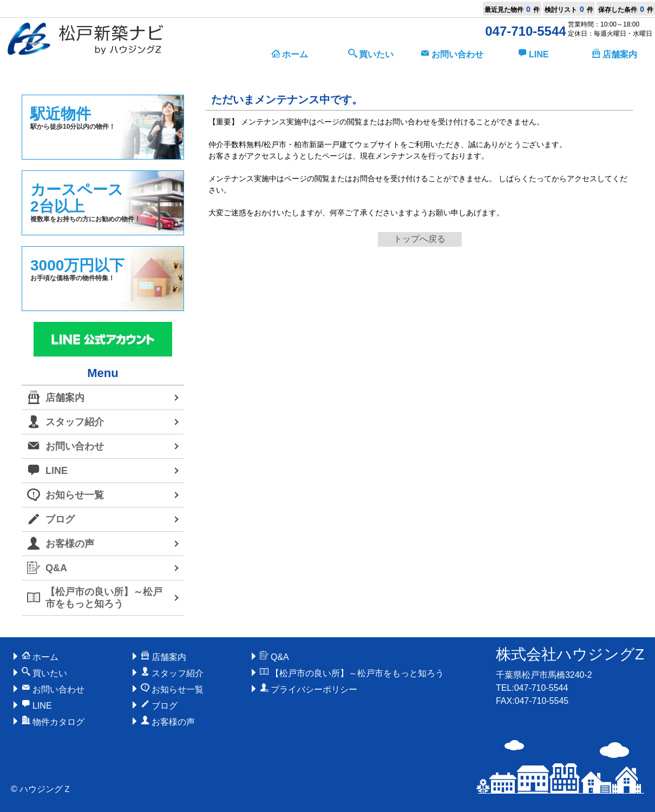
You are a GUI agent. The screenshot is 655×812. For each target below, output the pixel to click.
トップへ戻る (420, 239)
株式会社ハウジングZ (570, 654)
